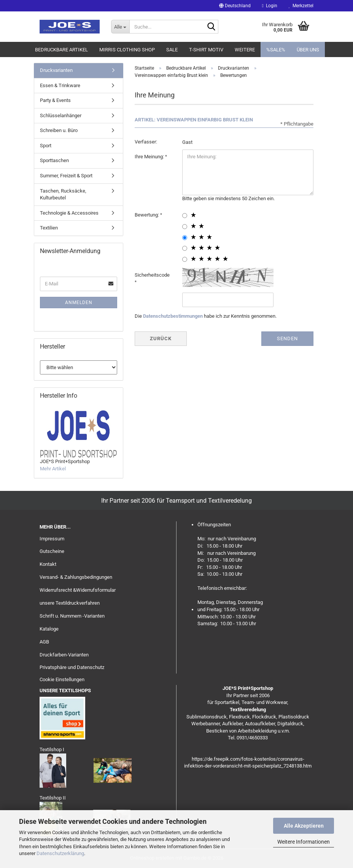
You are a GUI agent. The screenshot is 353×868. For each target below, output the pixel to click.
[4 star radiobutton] (185, 248)
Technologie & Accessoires (69, 213)
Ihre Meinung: (150, 157)
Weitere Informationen (304, 842)
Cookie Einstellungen (62, 679)
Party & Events (55, 100)
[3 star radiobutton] (185, 238)
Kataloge (49, 629)
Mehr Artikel (53, 469)
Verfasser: (146, 142)
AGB (44, 642)
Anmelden (79, 303)
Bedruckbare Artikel (61, 50)
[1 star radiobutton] (185, 216)
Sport (46, 146)
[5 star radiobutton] (185, 259)
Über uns (308, 50)
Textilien (49, 228)
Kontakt (48, 564)
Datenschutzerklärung (60, 853)
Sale (172, 50)
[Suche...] (120, 27)
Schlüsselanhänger (61, 115)
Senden (287, 338)
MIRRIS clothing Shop (127, 50)
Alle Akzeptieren (304, 826)
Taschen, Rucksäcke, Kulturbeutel (63, 194)
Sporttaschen (54, 160)
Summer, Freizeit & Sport (66, 176)
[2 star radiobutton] (185, 227)
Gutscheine (52, 551)
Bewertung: (147, 215)
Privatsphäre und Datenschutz (72, 667)
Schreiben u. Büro (59, 130)
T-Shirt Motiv (206, 50)
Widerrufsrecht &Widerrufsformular (78, 590)
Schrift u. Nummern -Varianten (72, 616)
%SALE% (276, 50)
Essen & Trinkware (60, 85)
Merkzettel (301, 6)
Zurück (161, 338)
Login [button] (270, 6)
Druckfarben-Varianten (64, 655)
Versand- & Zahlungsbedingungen (76, 577)
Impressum (52, 539)
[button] (235, 6)
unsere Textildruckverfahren (70, 603)
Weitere (245, 50)
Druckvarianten (56, 70)
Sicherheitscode (152, 275)
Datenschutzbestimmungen (173, 316)
